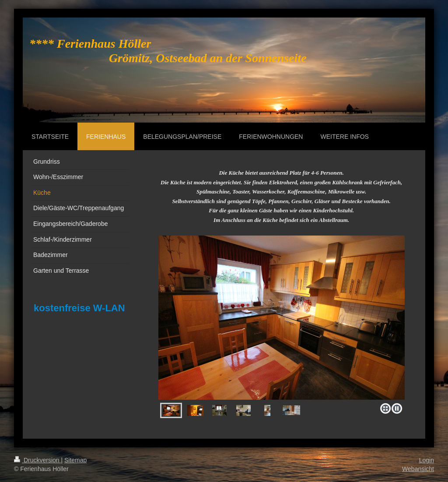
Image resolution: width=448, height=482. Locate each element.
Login (427, 460)
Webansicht (418, 469)
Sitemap (75, 460)
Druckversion (37, 460)
